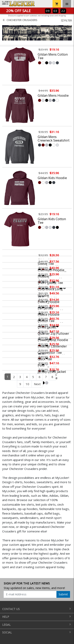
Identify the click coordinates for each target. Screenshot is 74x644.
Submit (63, 594)
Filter (66, 20)
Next (37, 384)
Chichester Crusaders (20, 20)
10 (27, 384)
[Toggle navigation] (67, 4)
